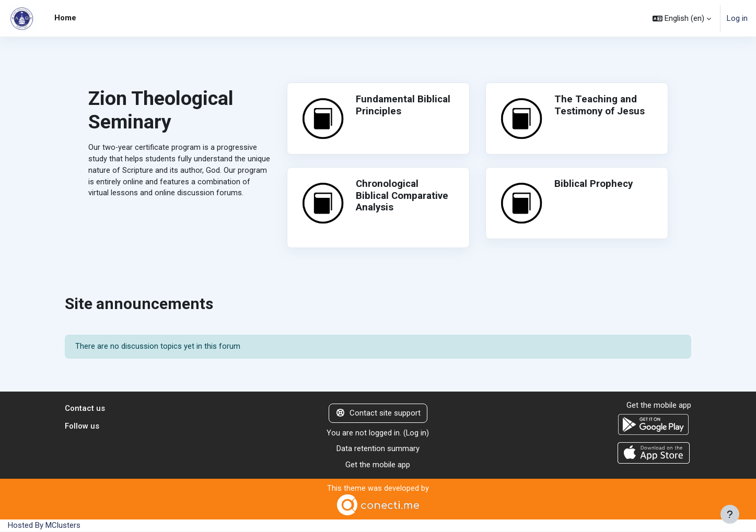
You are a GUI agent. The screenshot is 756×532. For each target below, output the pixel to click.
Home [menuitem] (65, 18)
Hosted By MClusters (44, 526)
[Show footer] (730, 514)
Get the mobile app (378, 466)
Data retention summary (378, 450)
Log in (737, 18)
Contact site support (378, 414)
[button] (682, 18)
